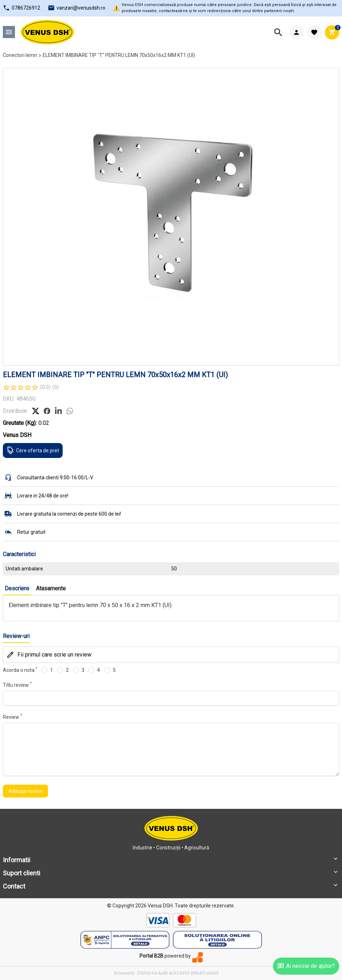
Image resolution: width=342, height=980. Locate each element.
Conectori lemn (20, 55)
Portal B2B (151, 956)
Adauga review (25, 791)
